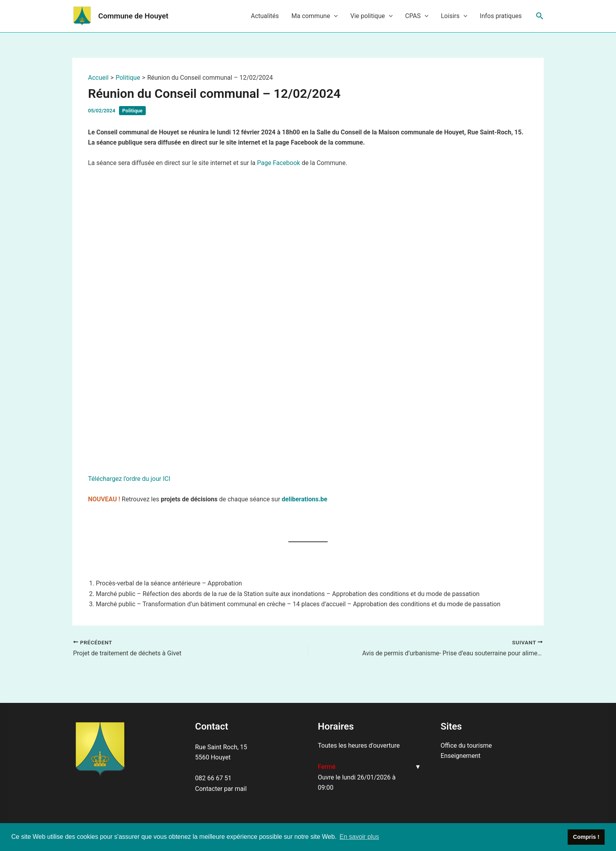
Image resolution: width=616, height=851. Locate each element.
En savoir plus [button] (359, 837)
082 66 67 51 (214, 778)
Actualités (265, 16)
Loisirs (454, 16)
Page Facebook (279, 163)
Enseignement (461, 756)
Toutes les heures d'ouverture (359, 746)
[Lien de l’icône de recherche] (540, 16)
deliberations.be (304, 499)
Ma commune (315, 16)
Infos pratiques (501, 16)
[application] (334, 16)
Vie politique (372, 16)
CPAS (417, 16)
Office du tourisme (466, 746)
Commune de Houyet (133, 16)
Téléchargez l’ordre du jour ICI (129, 479)
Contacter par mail (221, 789)
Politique (132, 111)
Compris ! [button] (586, 837)
